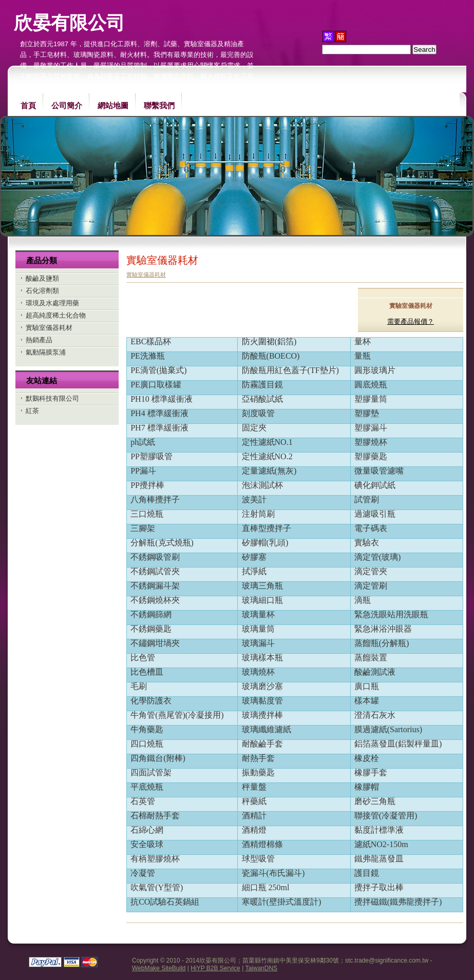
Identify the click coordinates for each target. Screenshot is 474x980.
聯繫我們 (159, 105)
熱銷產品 (39, 340)
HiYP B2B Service (215, 968)
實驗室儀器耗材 (49, 328)
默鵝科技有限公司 (52, 398)
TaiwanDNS (261, 968)
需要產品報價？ (411, 321)
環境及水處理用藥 (52, 303)
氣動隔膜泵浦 (46, 352)
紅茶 (32, 411)
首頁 (28, 105)
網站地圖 (113, 105)
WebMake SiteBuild (159, 968)
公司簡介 (67, 105)
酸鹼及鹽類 (42, 278)
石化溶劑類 (42, 291)
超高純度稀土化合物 (56, 315)
